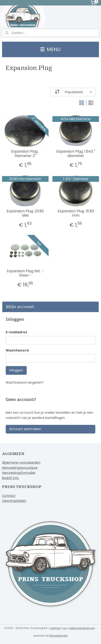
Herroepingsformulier (19, 473)
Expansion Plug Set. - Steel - (25, 273)
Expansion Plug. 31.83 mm (76, 213)
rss (65, 628)
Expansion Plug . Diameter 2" (25, 154)
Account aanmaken (25, 429)
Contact (9, 496)
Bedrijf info (10, 478)
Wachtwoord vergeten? (25, 382)
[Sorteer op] (73, 92)
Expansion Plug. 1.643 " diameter (76, 154)
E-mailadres (16, 332)
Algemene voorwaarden (21, 462)
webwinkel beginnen (82, 628)
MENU (50, 49)
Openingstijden (14, 501)
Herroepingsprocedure (20, 468)
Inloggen (16, 370)
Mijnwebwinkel (58, 636)
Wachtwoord (17, 350)
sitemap (55, 628)
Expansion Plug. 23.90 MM (25, 213)
